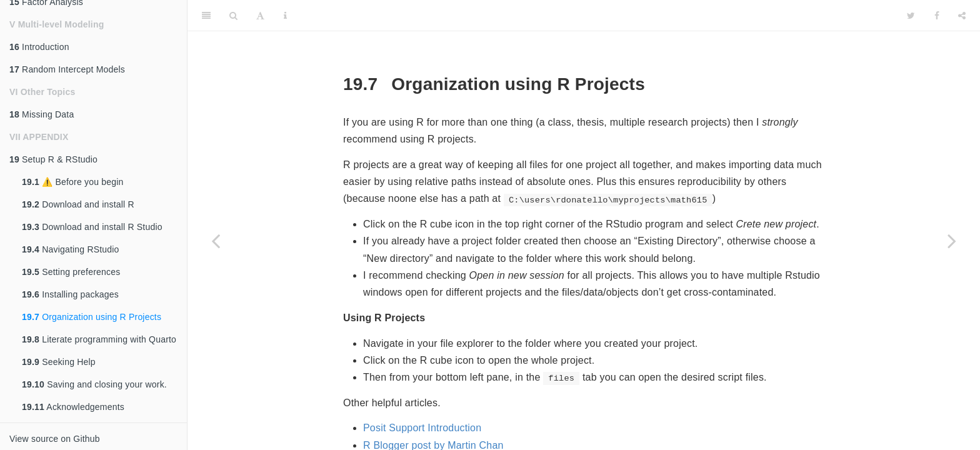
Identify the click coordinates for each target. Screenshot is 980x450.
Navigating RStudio (71, 249)
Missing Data (42, 114)
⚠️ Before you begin (73, 182)
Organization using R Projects (92, 317)
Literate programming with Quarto (99, 339)
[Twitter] (911, 16)
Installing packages (70, 294)
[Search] (233, 16)
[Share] (962, 16)
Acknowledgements (73, 407)
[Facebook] (937, 16)
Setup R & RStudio (53, 159)
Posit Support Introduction (422, 428)
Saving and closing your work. (94, 384)
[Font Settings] (260, 16)
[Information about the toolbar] (285, 16)
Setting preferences (71, 272)
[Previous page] (216, 241)
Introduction (39, 47)
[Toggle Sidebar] (206, 16)
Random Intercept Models (67, 69)
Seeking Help (59, 362)
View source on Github (55, 439)
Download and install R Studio (92, 227)
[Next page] (952, 241)
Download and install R (78, 204)
